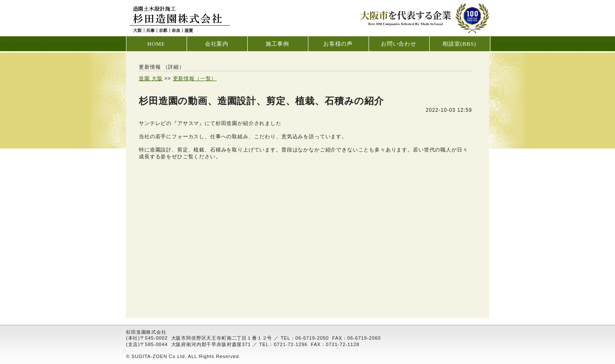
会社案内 (217, 44)
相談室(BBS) (459, 44)
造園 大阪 (151, 79)
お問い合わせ (399, 44)
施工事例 (277, 44)
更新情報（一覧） (195, 79)
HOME (156, 44)
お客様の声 (338, 44)
